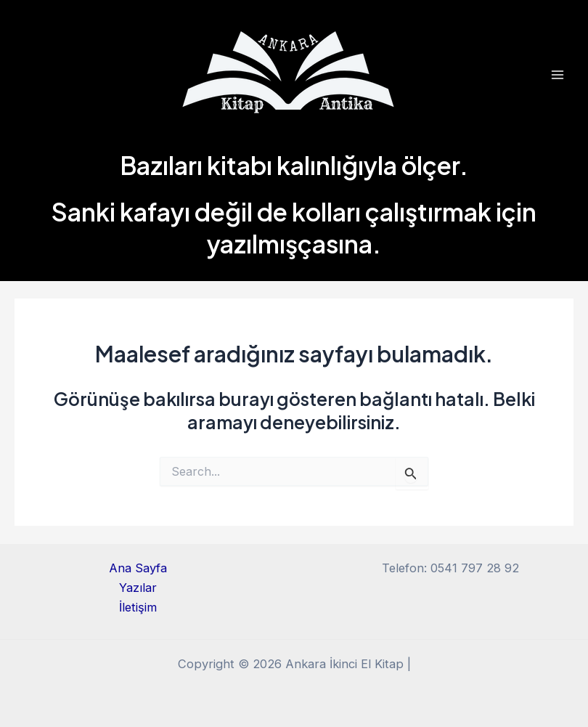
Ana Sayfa (138, 568)
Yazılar (138, 588)
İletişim (138, 607)
